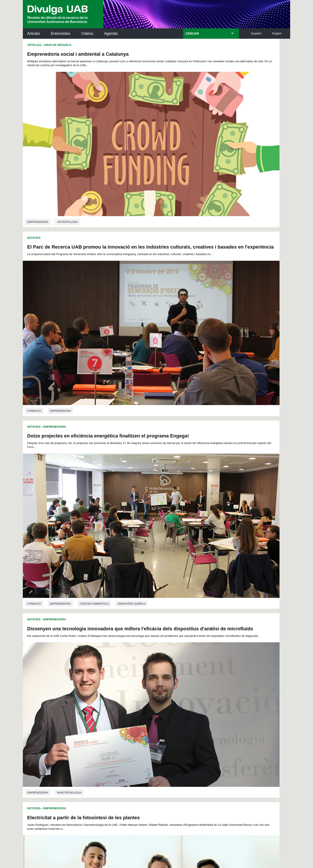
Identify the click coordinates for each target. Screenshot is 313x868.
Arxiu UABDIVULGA (44, 707)
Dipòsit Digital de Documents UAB (148, 729)
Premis (272, 537)
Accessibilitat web (180, 841)
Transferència (61, 658)
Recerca (221, 537)
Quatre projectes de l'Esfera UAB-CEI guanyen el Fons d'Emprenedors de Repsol (216, 440)
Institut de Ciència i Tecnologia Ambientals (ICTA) (260, 731)
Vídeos (87, 34)
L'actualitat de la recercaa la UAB (47, 724)
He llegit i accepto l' (89, 822)
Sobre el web (151, 841)
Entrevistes (61, 34)
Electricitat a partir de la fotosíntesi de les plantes (83, 306)
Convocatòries (195, 537)
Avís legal (103, 822)
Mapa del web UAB (213, 841)
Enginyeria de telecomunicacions (82, 533)
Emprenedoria (38, 152)
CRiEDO (194, 751)
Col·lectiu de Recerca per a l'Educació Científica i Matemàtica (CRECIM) (208, 731)
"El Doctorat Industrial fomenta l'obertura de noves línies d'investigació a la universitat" (85, 560)
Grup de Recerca (58, 45)
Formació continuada (200, 668)
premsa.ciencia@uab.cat (180, 782)
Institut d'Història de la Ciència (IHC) (206, 709)
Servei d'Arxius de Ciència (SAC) (149, 709)
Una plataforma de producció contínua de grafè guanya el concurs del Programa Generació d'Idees (219, 312)
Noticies (34, 168)
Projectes (88, 658)
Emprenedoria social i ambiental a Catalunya (78, 54)
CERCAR (192, 34)
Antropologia (67, 152)
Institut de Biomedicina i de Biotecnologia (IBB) (261, 753)
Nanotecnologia (113, 404)
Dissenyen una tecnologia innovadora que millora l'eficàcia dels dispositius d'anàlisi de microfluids (217, 187)
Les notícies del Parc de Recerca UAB (48, 743)
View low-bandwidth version (17, 866)
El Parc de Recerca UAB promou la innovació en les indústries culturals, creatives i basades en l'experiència (220, 60)
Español (256, 33)
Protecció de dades (121, 841)
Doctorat (168, 668)
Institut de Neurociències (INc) (262, 709)
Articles (34, 34)
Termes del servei (101, 805)
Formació (34, 281)
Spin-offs (168, 537)
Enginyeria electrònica (75, 404)
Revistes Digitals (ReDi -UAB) (95, 729)
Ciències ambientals (94, 281)
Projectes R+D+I (81, 420)
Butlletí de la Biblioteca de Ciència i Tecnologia (100, 709)
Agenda (111, 34)
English (277, 33)
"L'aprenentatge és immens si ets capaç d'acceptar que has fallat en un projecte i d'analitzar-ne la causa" (219, 568)
